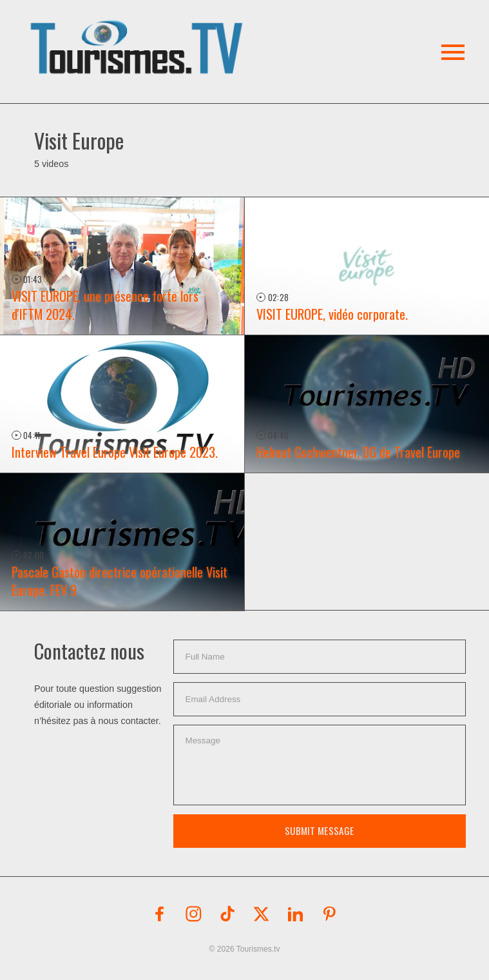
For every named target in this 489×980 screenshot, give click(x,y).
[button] (139, 32)
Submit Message (319, 830)
